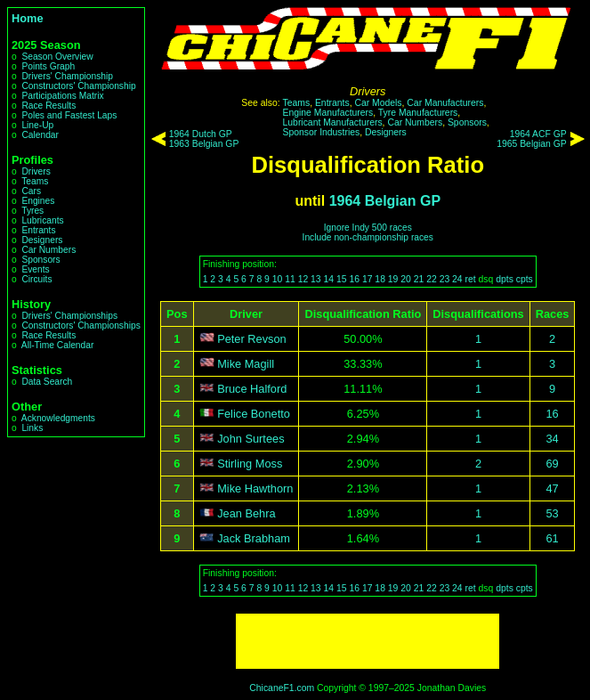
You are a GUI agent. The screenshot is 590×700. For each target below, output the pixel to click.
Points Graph (48, 66)
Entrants (38, 230)
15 (342, 279)
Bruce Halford (252, 389)
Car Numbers (48, 250)
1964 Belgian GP (385, 201)
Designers (42, 240)
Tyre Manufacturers (418, 113)
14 (329, 279)
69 (552, 464)
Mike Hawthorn (255, 488)
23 (445, 279)
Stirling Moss (250, 464)
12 (303, 279)
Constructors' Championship (78, 86)
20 (406, 279)
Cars (31, 191)
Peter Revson (252, 339)
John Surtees (251, 439)
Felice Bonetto (254, 414)
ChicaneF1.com (282, 688)
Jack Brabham (254, 538)
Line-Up (37, 125)
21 (419, 279)
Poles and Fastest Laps (69, 115)
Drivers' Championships (69, 316)
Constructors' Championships (81, 326)
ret (471, 279)
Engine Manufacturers (328, 113)
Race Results (48, 106)
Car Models (378, 103)
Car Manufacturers (445, 103)
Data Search (47, 382)
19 (393, 279)
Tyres (32, 211)
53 (552, 513)
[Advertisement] (368, 641)
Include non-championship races (368, 237)
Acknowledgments (58, 418)
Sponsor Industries (322, 132)
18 (380, 279)
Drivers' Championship (67, 76)
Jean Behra (246, 513)
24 (457, 279)
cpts (525, 279)
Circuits (36, 279)
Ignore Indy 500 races (368, 228)
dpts (505, 279)
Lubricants (42, 220)
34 (552, 439)
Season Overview (57, 57)
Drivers (36, 171)
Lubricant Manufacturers (333, 122)
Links (32, 428)
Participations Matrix (62, 96)
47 (552, 488)
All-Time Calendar (58, 345)
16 (354, 279)
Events (35, 269)
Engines (38, 201)
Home (28, 18)
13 (316, 279)
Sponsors (40, 260)
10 (278, 279)
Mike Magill (246, 364)
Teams (35, 181)
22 (432, 279)
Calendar (40, 135)
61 (552, 538)
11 (290, 279)
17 (368, 279)
